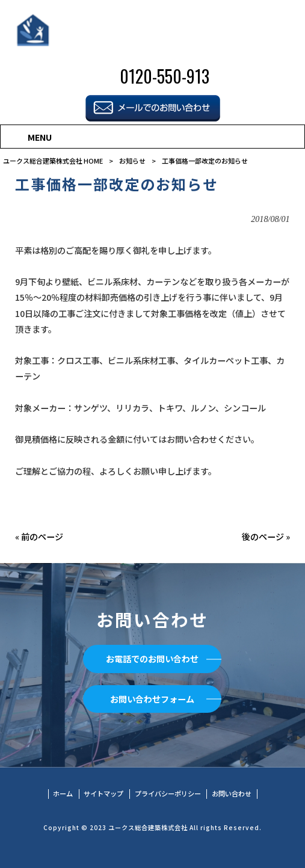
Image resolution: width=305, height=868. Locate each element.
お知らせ (132, 161)
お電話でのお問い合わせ (152, 659)
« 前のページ (39, 537)
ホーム (63, 794)
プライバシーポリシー (168, 794)
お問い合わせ (232, 794)
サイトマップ (103, 794)
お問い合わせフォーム (152, 699)
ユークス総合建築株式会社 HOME (53, 161)
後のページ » (266, 537)
